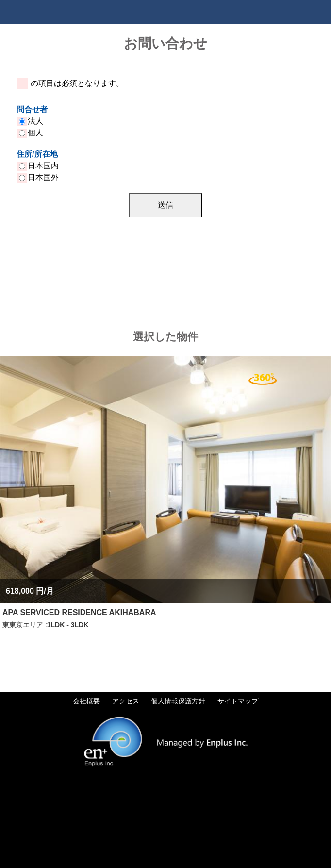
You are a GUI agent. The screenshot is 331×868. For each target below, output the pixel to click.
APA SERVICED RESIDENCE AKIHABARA (79, 612)
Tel (295, 12)
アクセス (126, 701)
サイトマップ (238, 701)
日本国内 (39, 166)
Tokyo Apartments (53, 12)
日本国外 (39, 177)
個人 (31, 133)
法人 (31, 121)
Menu (319, 12)
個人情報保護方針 (178, 701)
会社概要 (86, 701)
